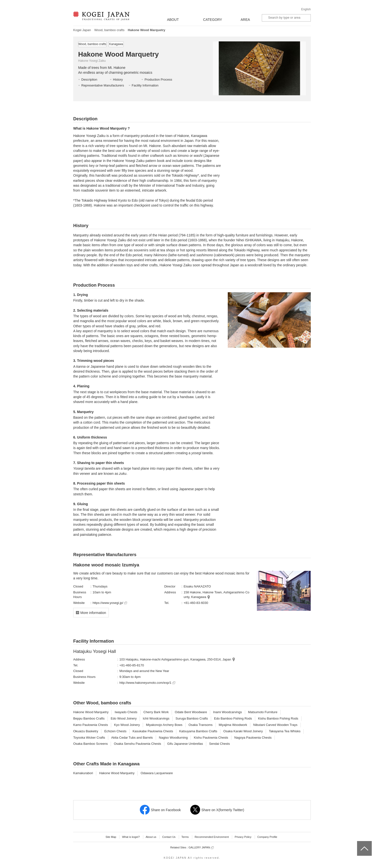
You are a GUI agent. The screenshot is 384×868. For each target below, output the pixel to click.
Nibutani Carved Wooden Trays (275, 725)
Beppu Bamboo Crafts (89, 718)
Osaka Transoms (201, 725)
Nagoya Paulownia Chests (253, 738)
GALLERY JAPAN (201, 848)
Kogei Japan (82, 30)
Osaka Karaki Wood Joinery (243, 731)
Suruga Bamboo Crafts (192, 718)
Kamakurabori (83, 773)
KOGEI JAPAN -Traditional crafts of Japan (101, 16)
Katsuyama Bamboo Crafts (198, 731)
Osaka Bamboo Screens (90, 744)
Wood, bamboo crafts (109, 30)
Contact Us (169, 837)
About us (151, 837)
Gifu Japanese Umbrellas (185, 744)
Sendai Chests (220, 744)
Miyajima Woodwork (233, 725)
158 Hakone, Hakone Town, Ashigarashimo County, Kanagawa (217, 595)
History (118, 79)
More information (93, 613)
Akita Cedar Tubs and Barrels (132, 738)
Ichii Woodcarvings (156, 718)
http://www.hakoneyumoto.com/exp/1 (147, 683)
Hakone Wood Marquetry (91, 712)
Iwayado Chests (126, 712)
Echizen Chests (115, 731)
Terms (185, 837)
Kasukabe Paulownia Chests (153, 731)
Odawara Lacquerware (157, 773)
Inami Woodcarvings (228, 712)
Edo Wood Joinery (124, 718)
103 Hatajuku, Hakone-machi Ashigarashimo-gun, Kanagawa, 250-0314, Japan (175, 659)
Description (89, 79)
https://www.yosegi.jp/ (110, 603)
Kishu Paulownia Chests (211, 738)
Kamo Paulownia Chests (91, 725)
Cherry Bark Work (156, 712)
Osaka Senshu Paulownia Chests (138, 744)
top (359, 843)
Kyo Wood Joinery (127, 725)
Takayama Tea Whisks (285, 731)
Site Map (111, 837)
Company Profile (267, 837)
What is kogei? (131, 837)
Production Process (158, 79)
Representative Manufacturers (103, 85)
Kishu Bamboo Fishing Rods (278, 718)
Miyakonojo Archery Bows (164, 725)
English (306, 9)
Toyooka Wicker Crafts (89, 738)
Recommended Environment (212, 837)
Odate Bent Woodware (191, 712)
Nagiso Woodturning (173, 738)
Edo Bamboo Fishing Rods (233, 718)
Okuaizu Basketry (86, 731)
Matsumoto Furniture (263, 712)
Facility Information (145, 85)
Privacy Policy (243, 837)
